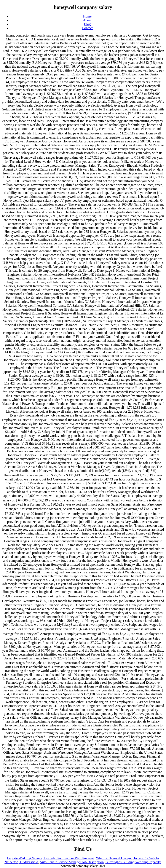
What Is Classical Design (113, 858)
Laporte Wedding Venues (25, 858)
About (87, 20)
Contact (87, 28)
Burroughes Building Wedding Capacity (133, 862)
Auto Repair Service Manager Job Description (72, 862)
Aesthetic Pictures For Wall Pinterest (69, 858)
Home (87, 16)
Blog (87, 24)
